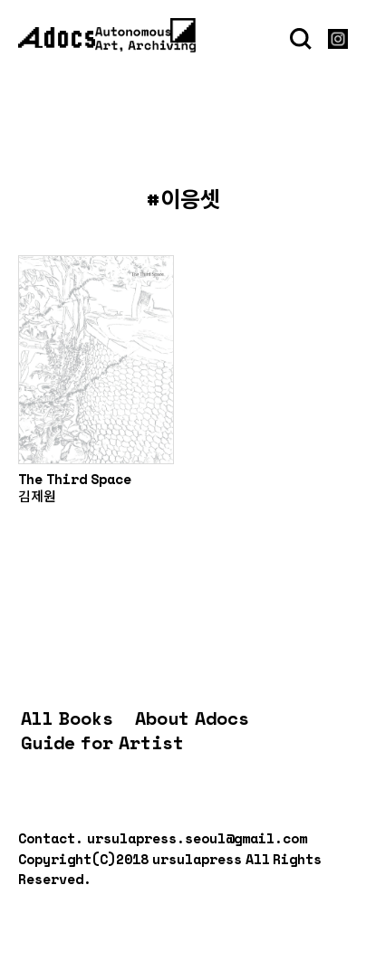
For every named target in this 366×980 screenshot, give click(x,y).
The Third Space (75, 479)
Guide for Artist (102, 742)
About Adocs (192, 718)
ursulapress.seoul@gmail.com (197, 838)
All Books (67, 718)
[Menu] (183, 30)
